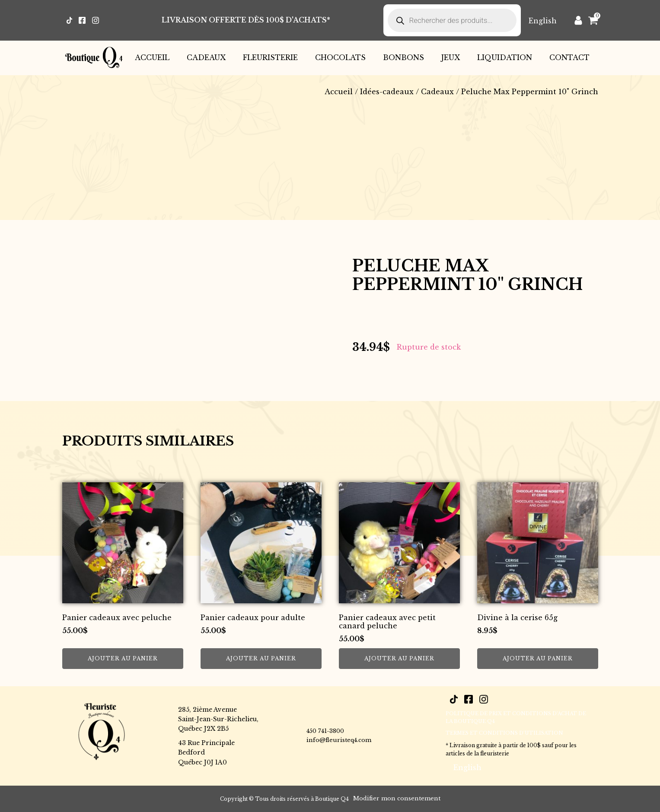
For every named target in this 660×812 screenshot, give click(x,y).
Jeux (451, 57)
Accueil (152, 57)
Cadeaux (206, 57)
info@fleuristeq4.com (339, 740)
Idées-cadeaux (387, 92)
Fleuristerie (270, 57)
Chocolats (340, 57)
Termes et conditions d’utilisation (504, 733)
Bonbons (403, 57)
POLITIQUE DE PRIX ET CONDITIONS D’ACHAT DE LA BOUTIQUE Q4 (516, 717)
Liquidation (505, 57)
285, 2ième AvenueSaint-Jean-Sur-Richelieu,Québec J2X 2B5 (218, 719)
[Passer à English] (543, 21)
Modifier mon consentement (397, 798)
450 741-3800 (325, 731)
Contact (569, 57)
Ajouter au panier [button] (123, 658)
